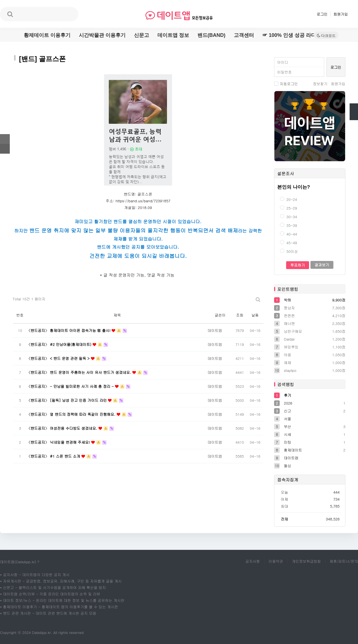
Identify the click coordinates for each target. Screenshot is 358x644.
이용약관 (276, 561)
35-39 (288, 225)
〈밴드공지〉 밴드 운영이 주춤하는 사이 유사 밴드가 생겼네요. (80, 372)
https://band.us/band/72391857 (143, 201)
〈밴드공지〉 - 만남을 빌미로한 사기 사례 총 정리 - (71, 386)
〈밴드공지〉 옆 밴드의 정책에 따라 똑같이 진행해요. (72, 414)
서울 (288, 419)
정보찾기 (320, 84)
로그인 (322, 14)
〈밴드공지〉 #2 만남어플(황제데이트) (60, 344)
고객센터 (244, 35)
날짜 (255, 315)
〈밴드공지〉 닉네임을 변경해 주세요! (59, 442)
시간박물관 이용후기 (102, 35)
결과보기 (322, 265)
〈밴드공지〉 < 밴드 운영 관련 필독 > (59, 358)
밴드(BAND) (211, 35)
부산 (288, 426)
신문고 (142, 35)
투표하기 (298, 265)
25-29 (288, 208)
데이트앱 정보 (173, 35)
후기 (288, 395)
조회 (240, 315)
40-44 (288, 234)
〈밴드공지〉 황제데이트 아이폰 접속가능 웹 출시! (69, 330)
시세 (288, 434)
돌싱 (288, 466)
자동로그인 (286, 84)
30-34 (288, 217)
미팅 (288, 442)
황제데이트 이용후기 (47, 35)
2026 (288, 403)
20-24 (288, 199)
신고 (288, 411)
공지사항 (253, 561)
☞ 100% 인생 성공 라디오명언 (297, 35)
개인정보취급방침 (306, 561)
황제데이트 (293, 450)
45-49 (288, 243)
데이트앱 (291, 458)
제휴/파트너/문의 (344, 561)
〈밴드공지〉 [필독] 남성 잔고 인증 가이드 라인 (67, 400)
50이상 (289, 251)
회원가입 (341, 14)
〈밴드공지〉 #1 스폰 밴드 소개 (54, 456)
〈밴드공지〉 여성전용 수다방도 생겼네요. (63, 428)
